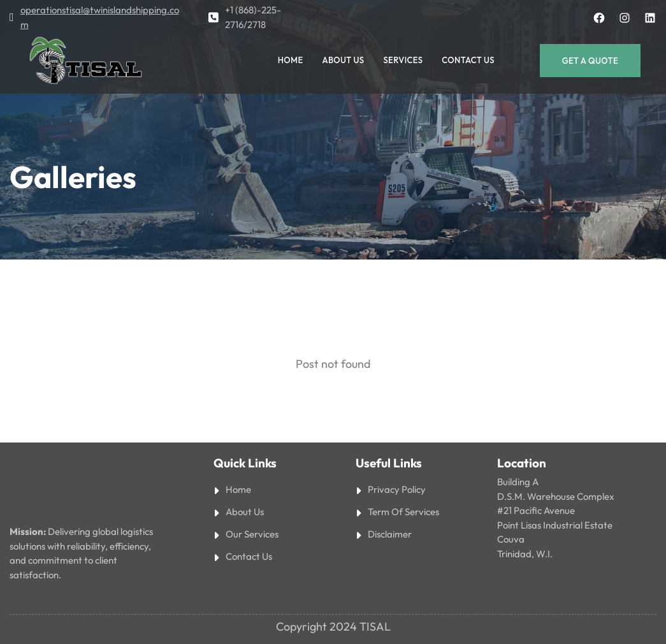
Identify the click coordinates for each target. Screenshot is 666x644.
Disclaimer (390, 534)
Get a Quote (590, 61)
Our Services (252, 534)
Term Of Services (403, 512)
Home (238, 489)
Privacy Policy (397, 489)
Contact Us (249, 556)
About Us (245, 512)
